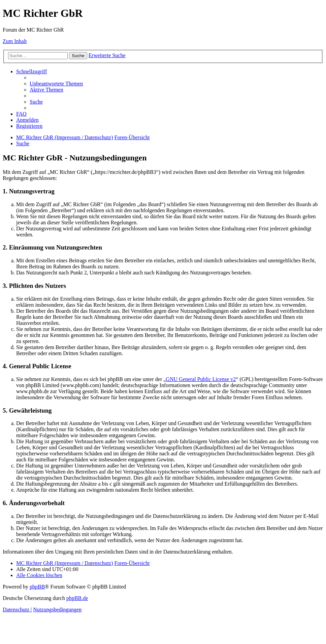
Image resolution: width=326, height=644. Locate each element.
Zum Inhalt (15, 41)
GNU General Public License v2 (201, 379)
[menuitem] (56, 84)
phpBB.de (77, 598)
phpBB (37, 587)
